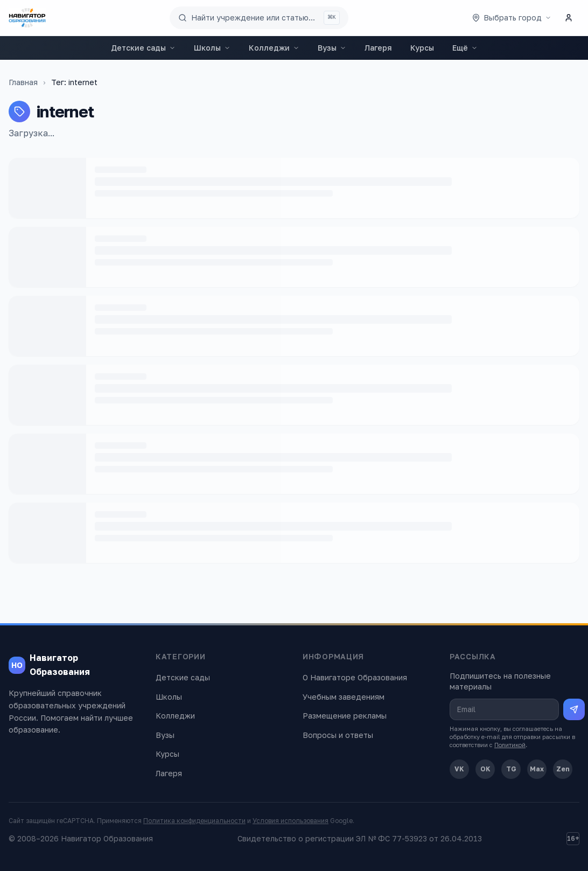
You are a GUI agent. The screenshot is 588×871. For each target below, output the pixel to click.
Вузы (332, 48)
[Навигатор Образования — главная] (27, 18)
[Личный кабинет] (569, 18)
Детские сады (143, 48)
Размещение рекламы (345, 716)
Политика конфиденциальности (194, 821)
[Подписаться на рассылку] (574, 709)
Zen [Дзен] (563, 769)
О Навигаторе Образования (355, 677)
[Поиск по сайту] (259, 18)
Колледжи (274, 48)
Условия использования (290, 821)
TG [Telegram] (511, 769)
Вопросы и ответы (338, 735)
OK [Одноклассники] (485, 769)
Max (537, 769)
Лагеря (378, 48)
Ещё (465, 48)
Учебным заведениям (344, 697)
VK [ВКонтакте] (459, 769)
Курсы (422, 48)
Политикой (510, 745)
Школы (212, 48)
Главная (23, 82)
